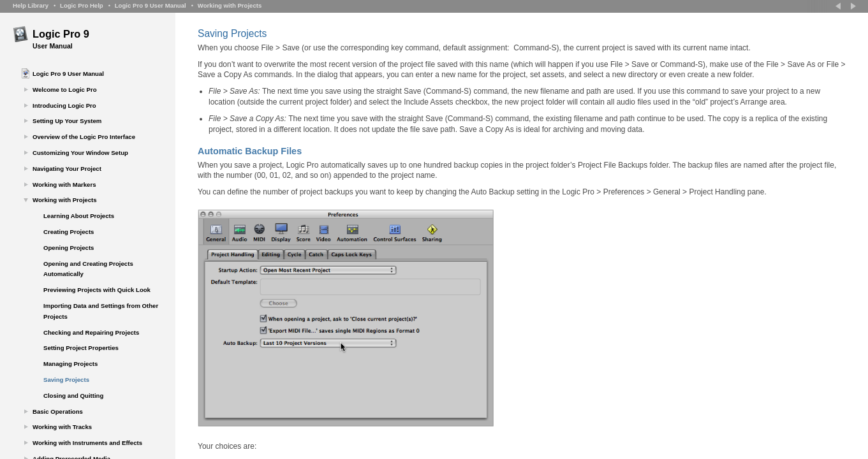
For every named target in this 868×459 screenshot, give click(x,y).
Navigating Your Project (67, 169)
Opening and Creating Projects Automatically (88, 269)
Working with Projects (230, 5)
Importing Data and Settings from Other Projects (101, 311)
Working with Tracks (62, 427)
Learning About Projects (79, 216)
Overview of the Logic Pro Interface (84, 137)
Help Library (31, 5)
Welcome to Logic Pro (65, 90)
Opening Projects (69, 248)
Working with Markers (64, 185)
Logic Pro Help (82, 5)
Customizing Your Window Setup (80, 153)
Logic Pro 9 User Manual (151, 5)
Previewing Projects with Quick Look (97, 290)
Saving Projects (66, 380)
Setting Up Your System (67, 121)
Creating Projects (69, 232)
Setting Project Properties (81, 348)
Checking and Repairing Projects (91, 332)
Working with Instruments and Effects (87, 443)
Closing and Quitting (73, 396)
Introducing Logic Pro (64, 106)
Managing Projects (70, 364)
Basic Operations (58, 412)
